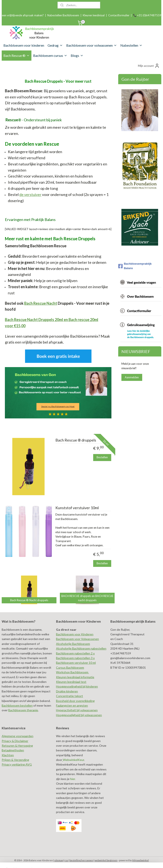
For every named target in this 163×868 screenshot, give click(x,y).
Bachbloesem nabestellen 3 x (75, 658)
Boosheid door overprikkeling (75, 701)
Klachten (8, 755)
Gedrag (55, 45)
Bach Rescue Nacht (41, 303)
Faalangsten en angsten (72, 705)
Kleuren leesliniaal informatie (75, 677)
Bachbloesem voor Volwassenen (77, 639)
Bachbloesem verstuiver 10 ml (76, 663)
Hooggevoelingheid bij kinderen (77, 686)
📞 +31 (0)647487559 (147, 15)
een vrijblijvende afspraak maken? (23, 15)
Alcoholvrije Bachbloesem (73, 644)
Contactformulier (119, 15)
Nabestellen (131, 45)
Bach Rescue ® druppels (76, 440)
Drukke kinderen (67, 691)
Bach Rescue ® (17, 55)
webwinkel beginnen (106, 860)
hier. (72, 779)
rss (66, 860)
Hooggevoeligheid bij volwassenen (79, 715)
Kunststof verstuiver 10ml (77, 508)
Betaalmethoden (13, 750)
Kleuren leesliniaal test (71, 682)
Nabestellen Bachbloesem (63, 15)
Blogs (77, 55)
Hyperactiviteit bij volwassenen (77, 710)
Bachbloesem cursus (50, 55)
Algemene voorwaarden (18, 736)
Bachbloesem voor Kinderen (75, 634)
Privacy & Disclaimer (15, 741)
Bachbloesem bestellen (17, 705)
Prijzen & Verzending (15, 760)
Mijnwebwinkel (141, 860)
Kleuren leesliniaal (94, 15)
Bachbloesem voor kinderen (24, 45)
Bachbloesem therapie (23, 710)
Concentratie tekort (70, 696)
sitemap (59, 860)
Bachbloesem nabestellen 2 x (75, 653)
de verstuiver (30, 194)
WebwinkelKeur (73, 760)
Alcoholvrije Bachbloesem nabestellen (81, 648)
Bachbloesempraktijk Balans (135, 266)
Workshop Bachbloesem (72, 672)
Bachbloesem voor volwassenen (92, 45)
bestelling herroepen (81, 860)
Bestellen (102, 457)
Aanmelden (132, 377)
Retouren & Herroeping (17, 746)
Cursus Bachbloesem (70, 667)
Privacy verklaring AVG (17, 764)
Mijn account (149, 66)
